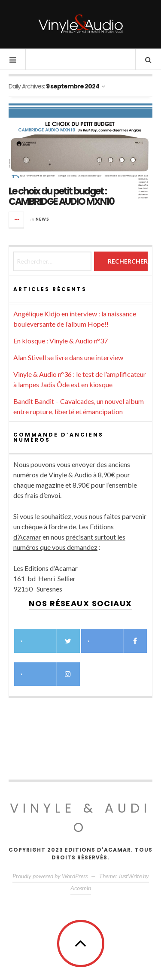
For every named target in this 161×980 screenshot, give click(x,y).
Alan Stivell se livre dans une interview (68, 357)
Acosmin (81, 888)
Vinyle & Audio (80, 818)
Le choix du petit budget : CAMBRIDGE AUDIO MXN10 (61, 196)
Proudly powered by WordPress (50, 876)
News (43, 219)
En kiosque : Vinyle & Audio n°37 (61, 341)
